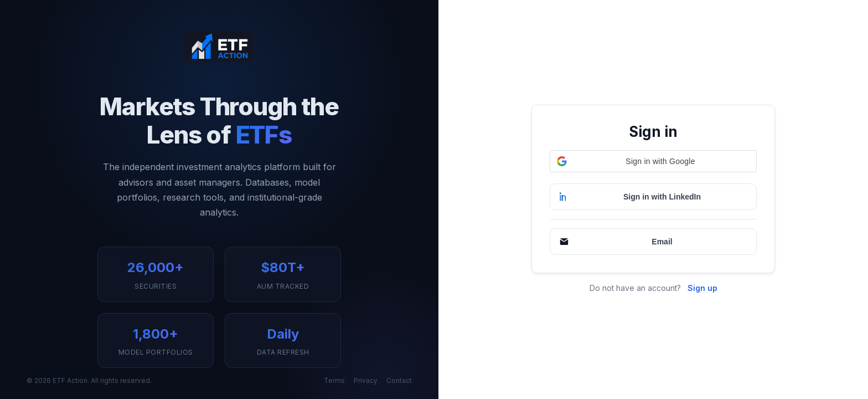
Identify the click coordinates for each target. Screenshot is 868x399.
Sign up (702, 288)
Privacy (366, 380)
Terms (334, 380)
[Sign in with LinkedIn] (653, 197)
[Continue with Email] (653, 242)
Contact (399, 380)
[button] (653, 161)
